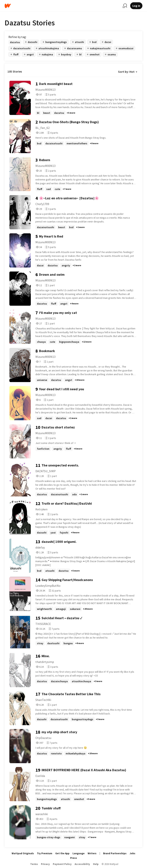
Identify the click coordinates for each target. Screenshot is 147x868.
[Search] (125, 6)
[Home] (62, 6)
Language (79, 853)
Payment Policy (62, 864)
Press (74, 858)
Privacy (45, 864)
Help (96, 864)
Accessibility (82, 864)
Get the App (62, 853)
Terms (34, 864)
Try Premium (45, 853)
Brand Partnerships (115, 853)
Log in (136, 6)
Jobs (132, 853)
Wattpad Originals (23, 853)
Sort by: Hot (128, 72)
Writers (92, 853)
